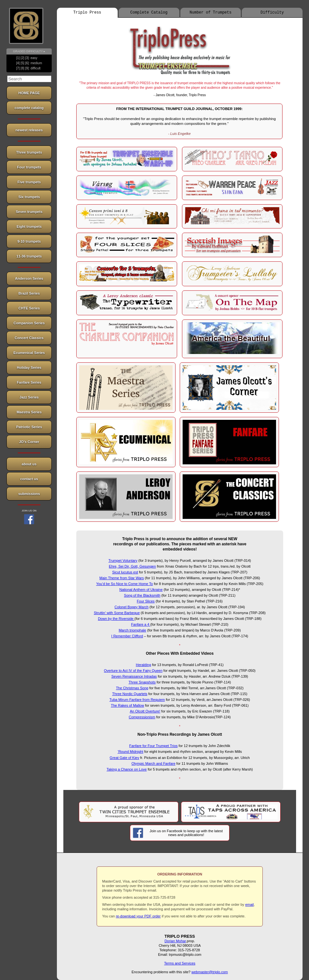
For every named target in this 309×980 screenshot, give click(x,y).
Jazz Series (29, 397)
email (250, 904)
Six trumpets (29, 197)
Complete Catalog (149, 13)
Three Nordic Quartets (130, 694)
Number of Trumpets (211, 13)
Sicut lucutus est (125, 572)
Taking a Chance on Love (127, 769)
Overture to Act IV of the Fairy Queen (133, 671)
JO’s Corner (29, 442)
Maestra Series (29, 412)
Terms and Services (180, 963)
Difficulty (272, 13)
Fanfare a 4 (141, 624)
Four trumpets (29, 167)
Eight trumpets (29, 227)
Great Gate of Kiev (124, 758)
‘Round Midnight (131, 752)
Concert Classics (29, 338)
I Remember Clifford (127, 636)
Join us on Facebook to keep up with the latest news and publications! (178, 833)
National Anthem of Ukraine (141, 590)
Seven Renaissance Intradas (134, 676)
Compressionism (142, 717)
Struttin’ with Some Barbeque (117, 613)
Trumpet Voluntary (123, 561)
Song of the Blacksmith (142, 595)
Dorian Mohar (175, 941)
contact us (29, 479)
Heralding (143, 665)
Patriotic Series (29, 427)
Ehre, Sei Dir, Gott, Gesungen (133, 566)
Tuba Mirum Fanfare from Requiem (137, 700)
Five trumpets (29, 182)
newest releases (29, 130)
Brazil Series (29, 293)
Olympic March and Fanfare (154, 763)
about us (29, 464)
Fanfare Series (29, 382)
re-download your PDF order (138, 916)
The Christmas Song (132, 688)
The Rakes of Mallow (128, 705)
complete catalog (29, 108)
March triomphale (132, 630)
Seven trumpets (29, 212)
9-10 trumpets (29, 241)
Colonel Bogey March (131, 607)
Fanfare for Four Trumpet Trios (154, 746)
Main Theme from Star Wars (122, 578)
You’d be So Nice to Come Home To (124, 584)
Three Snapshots (142, 682)
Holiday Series (29, 368)
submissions (29, 494)
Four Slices (146, 601)
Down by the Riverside (116, 619)
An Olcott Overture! (145, 711)
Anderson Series (29, 278)
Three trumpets (29, 152)
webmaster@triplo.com (210, 972)
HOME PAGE (29, 93)
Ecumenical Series (29, 353)
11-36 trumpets (29, 256)
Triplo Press (87, 13)
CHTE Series (29, 308)
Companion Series (29, 323)
